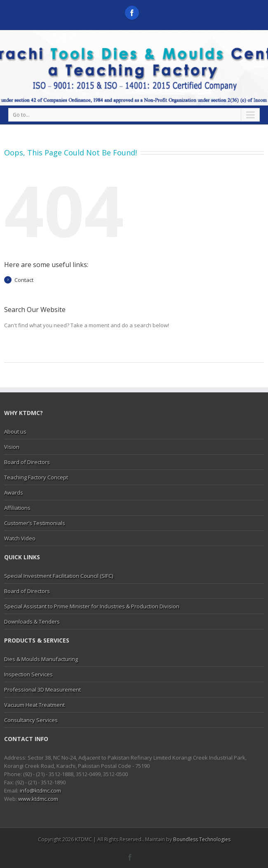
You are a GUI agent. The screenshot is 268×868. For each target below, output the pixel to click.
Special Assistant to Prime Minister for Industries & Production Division (92, 606)
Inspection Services (28, 674)
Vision (12, 447)
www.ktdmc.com (38, 799)
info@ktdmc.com (40, 791)
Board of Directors (27, 462)
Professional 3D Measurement (42, 690)
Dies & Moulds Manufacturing (41, 659)
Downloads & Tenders (32, 622)
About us (15, 432)
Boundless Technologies (202, 839)
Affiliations (17, 508)
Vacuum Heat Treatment (34, 705)
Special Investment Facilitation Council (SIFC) (59, 576)
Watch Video (20, 538)
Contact (24, 280)
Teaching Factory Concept (36, 477)
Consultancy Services (31, 720)
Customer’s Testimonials (35, 523)
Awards (14, 493)
